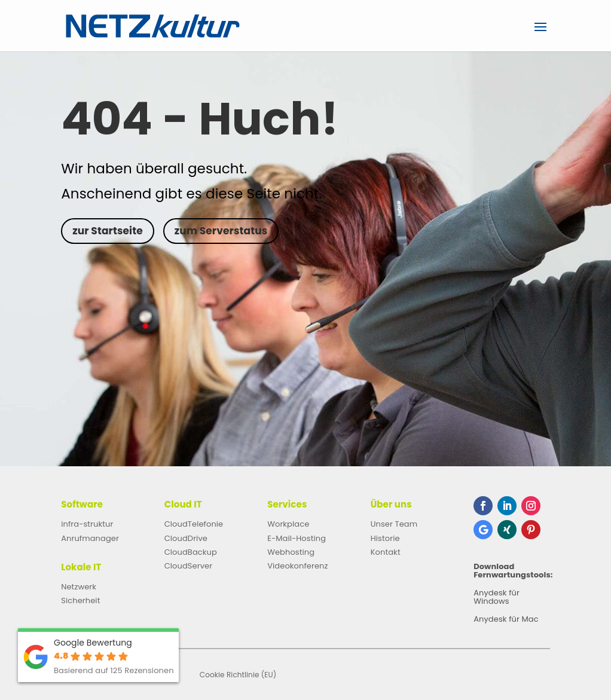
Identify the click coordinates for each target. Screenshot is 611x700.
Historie (385, 538)
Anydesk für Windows (497, 598)
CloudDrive (186, 538)
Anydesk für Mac (506, 620)
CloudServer (189, 566)
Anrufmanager (90, 538)
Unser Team (394, 524)
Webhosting (291, 552)
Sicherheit (80, 600)
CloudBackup (191, 552)
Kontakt (386, 552)
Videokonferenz (297, 566)
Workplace (288, 524)
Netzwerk (79, 587)
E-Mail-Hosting (297, 538)
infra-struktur (87, 524)
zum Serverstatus (221, 231)
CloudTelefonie (194, 524)
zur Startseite (108, 231)
